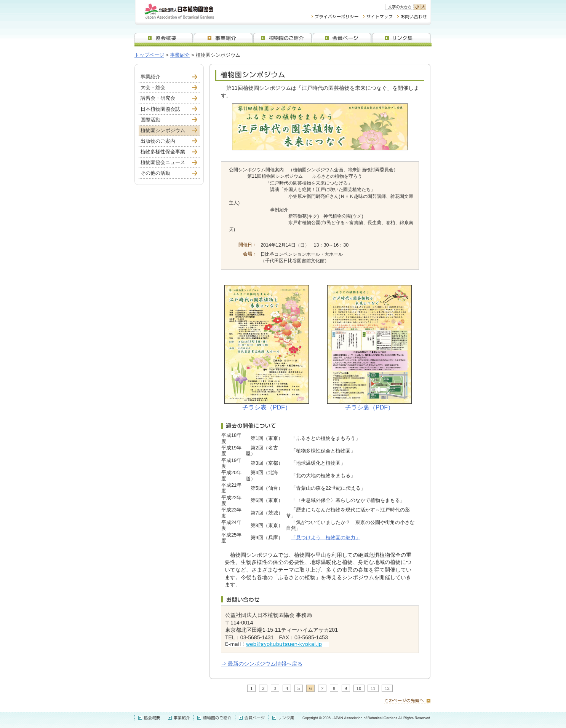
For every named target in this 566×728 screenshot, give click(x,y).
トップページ (149, 55)
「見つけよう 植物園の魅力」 (326, 538)
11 (373, 688)
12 (387, 688)
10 (359, 688)
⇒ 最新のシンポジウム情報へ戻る (262, 664)
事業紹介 (180, 55)
